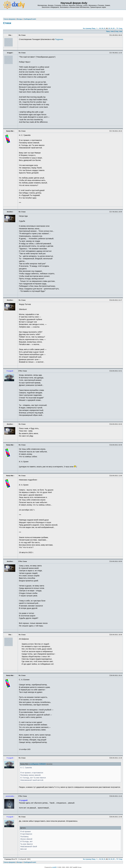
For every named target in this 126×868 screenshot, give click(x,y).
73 (117, 28)
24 (111, 28)
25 (114, 28)
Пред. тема (110, 31)
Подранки (59, 39)
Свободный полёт (30, 862)
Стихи (7, 23)
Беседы (20, 862)
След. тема (118, 31)
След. (121, 28)
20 (102, 28)
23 (109, 28)
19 (100, 28)
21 (104, 28)
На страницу (87, 28)
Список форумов (10, 862)
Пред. (94, 28)
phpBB (54, 867)
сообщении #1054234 (38, 764)
